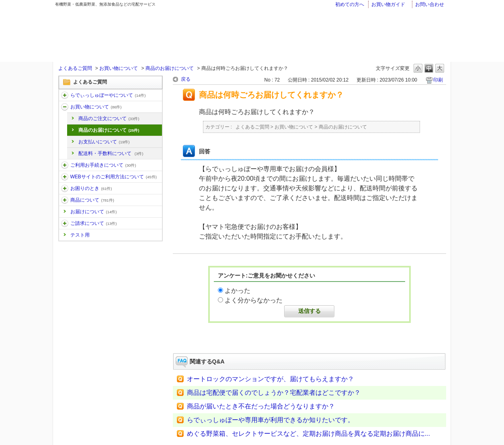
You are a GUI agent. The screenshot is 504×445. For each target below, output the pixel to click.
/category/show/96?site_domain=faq (65, 223)
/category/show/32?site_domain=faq (65, 200)
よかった (238, 291)
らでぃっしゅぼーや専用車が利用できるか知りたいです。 (270, 420)
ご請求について (94, 223)
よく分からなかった (254, 300)
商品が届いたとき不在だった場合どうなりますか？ (261, 406)
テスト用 (80, 235)
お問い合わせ (430, 4)
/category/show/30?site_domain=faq (65, 177)
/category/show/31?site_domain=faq (65, 188)
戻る (186, 79)
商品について (92, 200)
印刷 (438, 80)
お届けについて (94, 212)
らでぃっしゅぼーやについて (108, 95)
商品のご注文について (109, 118)
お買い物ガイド (388, 4)
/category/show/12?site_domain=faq (65, 107)
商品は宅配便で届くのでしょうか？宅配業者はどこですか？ (274, 393)
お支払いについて (104, 142)
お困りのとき (91, 188)
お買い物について (119, 68)
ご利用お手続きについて (103, 165)
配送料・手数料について (111, 153)
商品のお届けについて (170, 68)
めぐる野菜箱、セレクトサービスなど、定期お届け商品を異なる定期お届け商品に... (308, 434)
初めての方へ (350, 4)
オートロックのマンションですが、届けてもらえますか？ (270, 379)
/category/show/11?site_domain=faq (65, 95)
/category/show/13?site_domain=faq (65, 165)
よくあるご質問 (75, 68)
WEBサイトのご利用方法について (114, 177)
